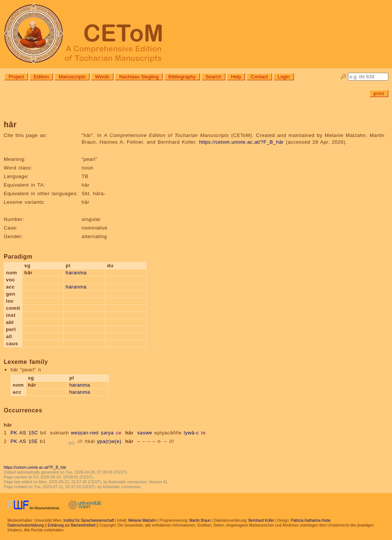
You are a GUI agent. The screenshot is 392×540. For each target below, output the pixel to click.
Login (284, 77)
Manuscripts (72, 77)
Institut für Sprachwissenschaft (89, 520)
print (379, 93)
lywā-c (192, 433)
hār (129, 433)
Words (102, 77)
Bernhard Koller (261, 520)
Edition (41, 77)
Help (236, 77)
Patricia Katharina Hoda (311, 520)
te (203, 433)
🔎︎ (343, 77)
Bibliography (182, 77)
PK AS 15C (24, 433)
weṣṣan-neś (85, 433)
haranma (76, 273)
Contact (259, 77)
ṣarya (107, 433)
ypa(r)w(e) (109, 441)
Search (213, 77)
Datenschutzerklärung (26, 525)
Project (16, 77)
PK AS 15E (24, 441)
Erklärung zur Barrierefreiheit (72, 525)
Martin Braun (200, 520)
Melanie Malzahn (142, 520)
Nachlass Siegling (139, 77)
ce (119, 433)
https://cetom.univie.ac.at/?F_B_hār (242, 142)
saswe (145, 433)
